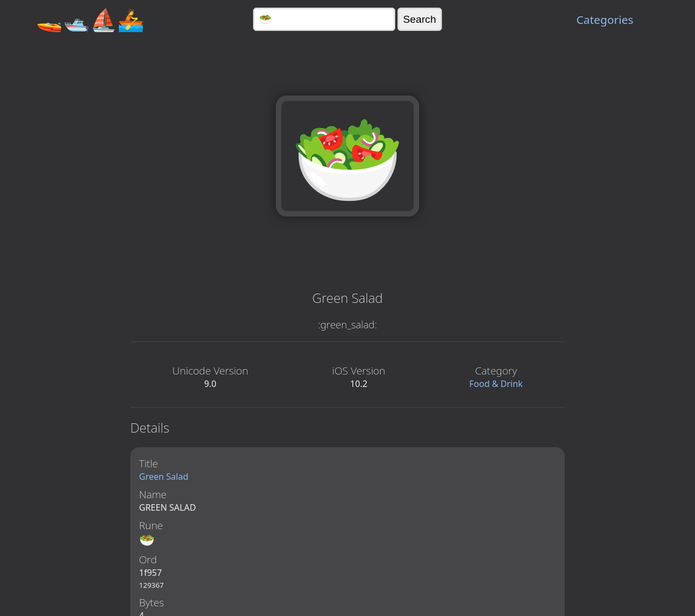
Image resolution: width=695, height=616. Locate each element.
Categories (605, 20)
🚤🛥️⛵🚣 (90, 19)
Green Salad (164, 477)
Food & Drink (496, 384)
